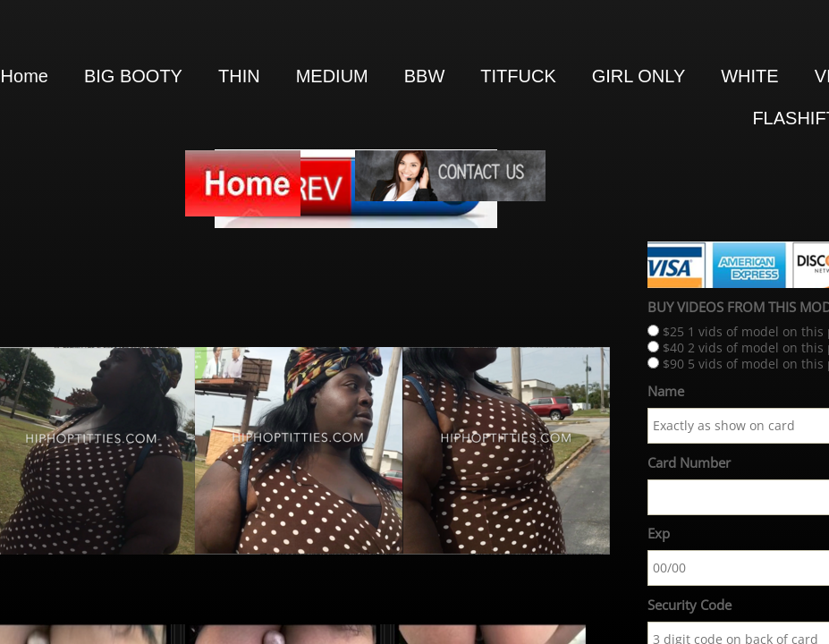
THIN (239, 76)
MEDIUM (332, 76)
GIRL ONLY (639, 76)
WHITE (749, 76)
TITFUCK (518, 76)
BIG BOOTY (133, 76)
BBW (425, 76)
